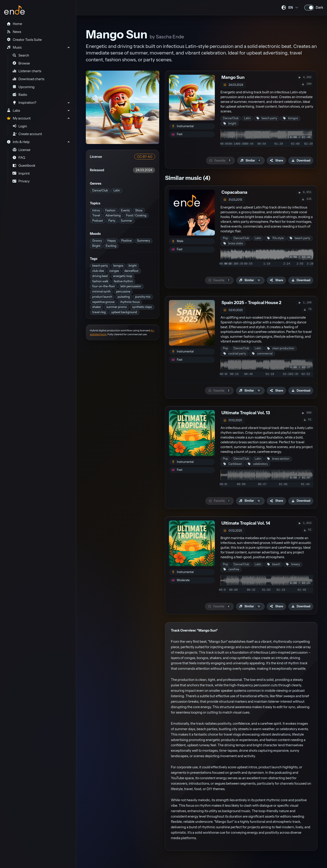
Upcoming (24, 87)
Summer (126, 221)
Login (20, 126)
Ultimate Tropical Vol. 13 (246, 413)
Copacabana (234, 192)
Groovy (97, 241)
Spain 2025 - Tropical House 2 (251, 303)
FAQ (19, 158)
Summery (144, 241)
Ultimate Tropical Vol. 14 (246, 523)
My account (19, 118)
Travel (96, 215)
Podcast (98, 221)
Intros (96, 210)
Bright (96, 246)
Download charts (28, 79)
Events (125, 210)
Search (21, 55)
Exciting (111, 246)
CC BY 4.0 (145, 157)
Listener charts (27, 71)
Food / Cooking (136, 215)
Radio (20, 95)
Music (14, 47)
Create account (27, 134)
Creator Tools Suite (24, 40)
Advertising (113, 215)
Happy (112, 241)
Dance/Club (100, 190)
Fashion (110, 210)
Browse (21, 63)
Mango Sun (233, 77)
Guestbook (24, 166)
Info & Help (18, 142)
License (21, 150)
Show (139, 210)
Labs (13, 111)
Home (14, 24)
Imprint (21, 174)
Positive (126, 241)
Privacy (21, 181)
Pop (225, 238)
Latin (117, 190)
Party (112, 221)
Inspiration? (24, 103)
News (14, 32)
